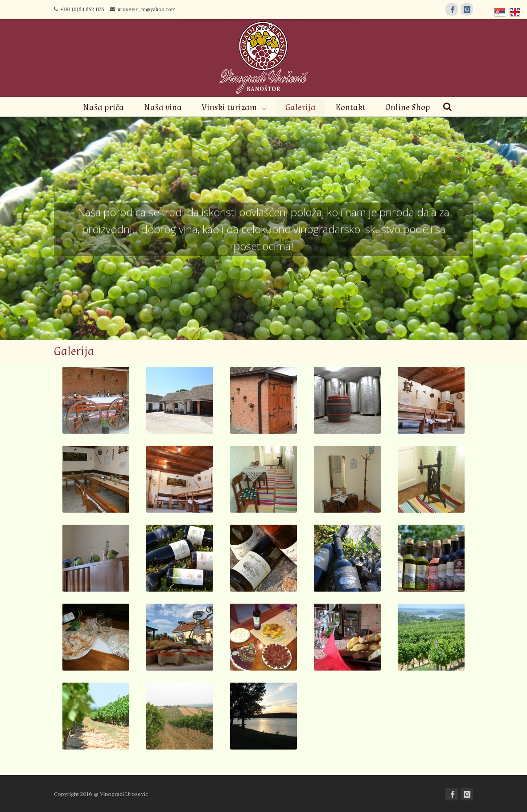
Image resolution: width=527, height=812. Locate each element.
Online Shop (408, 108)
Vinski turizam (229, 108)
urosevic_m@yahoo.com (143, 9)
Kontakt (350, 108)
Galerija (301, 108)
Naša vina (163, 108)
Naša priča (103, 108)
